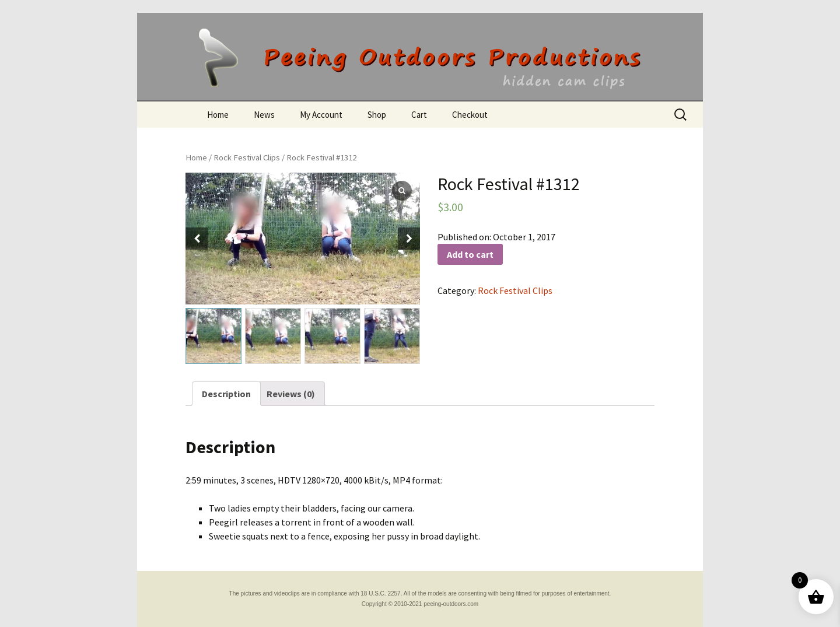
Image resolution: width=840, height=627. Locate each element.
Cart (419, 115)
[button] (409, 239)
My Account (321, 115)
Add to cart (470, 254)
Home (218, 115)
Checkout (470, 115)
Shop (377, 115)
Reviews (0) (291, 394)
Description (226, 394)
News (264, 115)
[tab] (226, 394)
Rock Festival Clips (247, 157)
